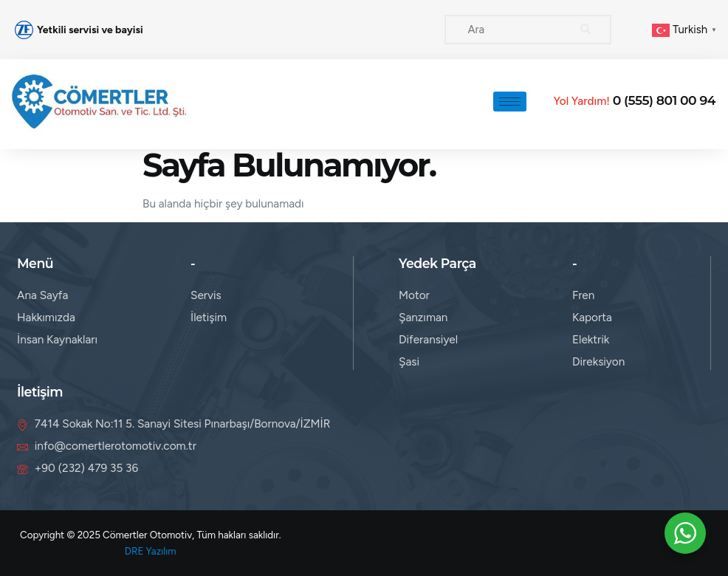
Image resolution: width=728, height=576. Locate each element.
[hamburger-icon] (510, 102)
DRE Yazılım (151, 551)
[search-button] (586, 30)
